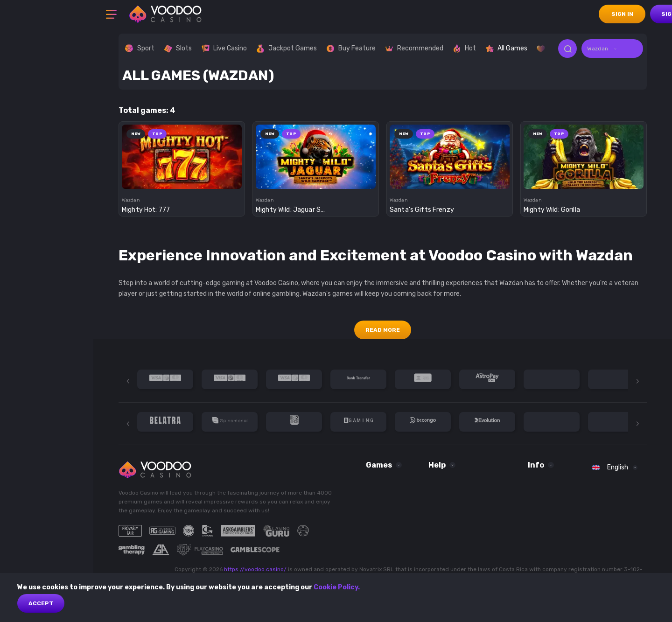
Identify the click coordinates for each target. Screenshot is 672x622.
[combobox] (612, 49)
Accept (41, 603)
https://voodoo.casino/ (255, 569)
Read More (383, 330)
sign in (622, 14)
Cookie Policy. (337, 587)
